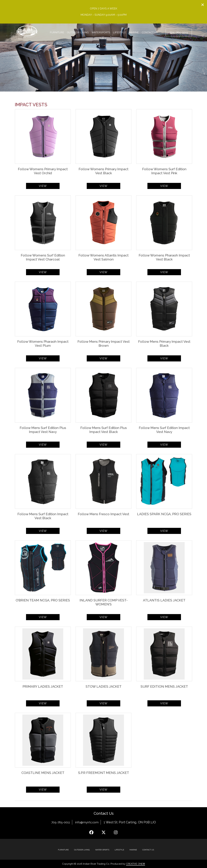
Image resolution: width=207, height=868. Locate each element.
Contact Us (149, 33)
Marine (133, 33)
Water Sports (102, 850)
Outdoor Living (77, 33)
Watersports (101, 33)
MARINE (133, 850)
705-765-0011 (60, 822)
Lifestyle (119, 33)
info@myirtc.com (87, 822)
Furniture (57, 33)
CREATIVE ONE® (136, 864)
